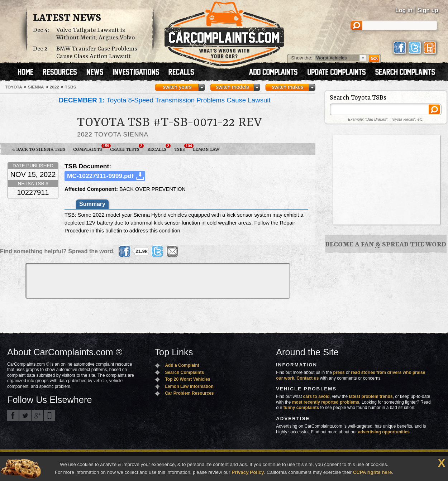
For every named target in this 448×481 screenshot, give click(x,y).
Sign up (428, 10)
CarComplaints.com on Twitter (25, 415)
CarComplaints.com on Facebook (13, 415)
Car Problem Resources (189, 393)
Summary (92, 204)
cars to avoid (316, 396)
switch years (177, 87)
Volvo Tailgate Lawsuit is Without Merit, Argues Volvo (96, 34)
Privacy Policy (248, 472)
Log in (404, 10)
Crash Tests (127, 148)
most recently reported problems (326, 402)
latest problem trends (371, 396)
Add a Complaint (182, 365)
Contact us (308, 378)
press (339, 372)
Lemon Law (206, 150)
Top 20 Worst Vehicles (187, 379)
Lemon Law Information (189, 386)
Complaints (90, 148)
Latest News (67, 18)
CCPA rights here (373, 472)
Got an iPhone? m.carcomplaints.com (49, 415)
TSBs (182, 148)
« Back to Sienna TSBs (39, 150)
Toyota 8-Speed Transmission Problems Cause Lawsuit (165, 100)
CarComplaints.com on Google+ (37, 415)
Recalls (159, 148)
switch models (232, 87)
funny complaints (301, 408)
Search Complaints (184, 372)
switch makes (288, 87)
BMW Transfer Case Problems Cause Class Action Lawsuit (97, 53)
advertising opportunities (384, 432)
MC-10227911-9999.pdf (100, 176)
